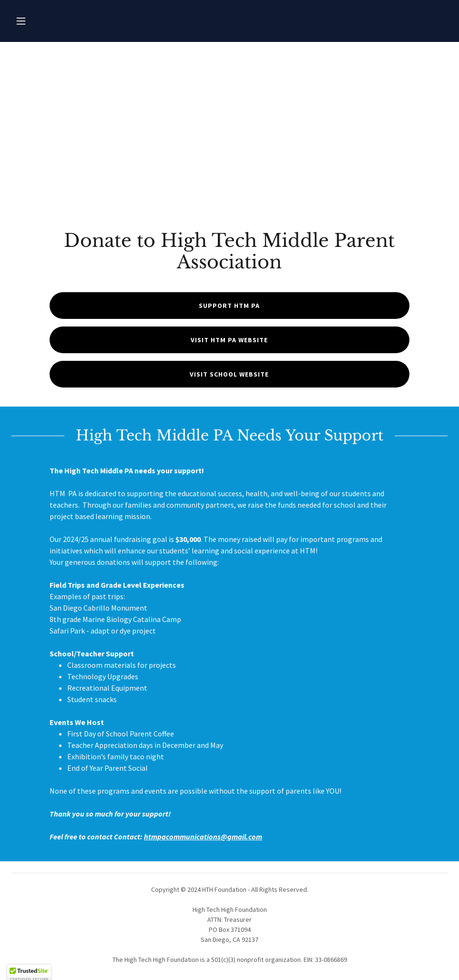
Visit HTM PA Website (229, 340)
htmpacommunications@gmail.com (203, 837)
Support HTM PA (229, 306)
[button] (21, 21)
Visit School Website (229, 374)
